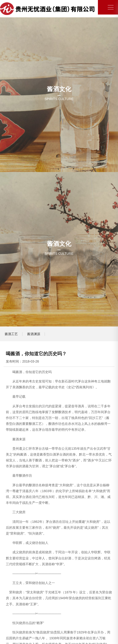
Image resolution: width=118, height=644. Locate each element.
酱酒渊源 (34, 334)
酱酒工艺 (11, 334)
